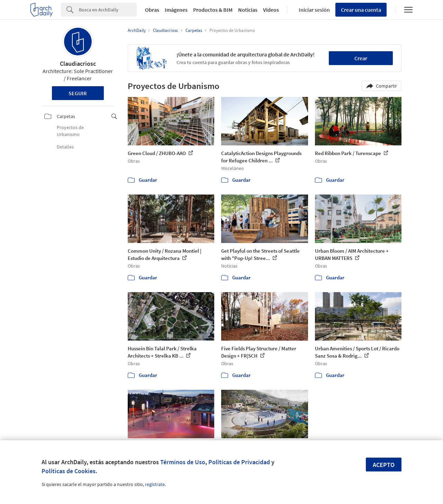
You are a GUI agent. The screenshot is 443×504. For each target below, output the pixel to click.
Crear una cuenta (361, 10)
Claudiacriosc (78, 64)
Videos (271, 10)
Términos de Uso (183, 462)
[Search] (108, 10)
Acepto (384, 465)
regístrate (155, 484)
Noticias (248, 10)
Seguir (78, 93)
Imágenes (176, 10)
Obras (152, 10)
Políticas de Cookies (69, 471)
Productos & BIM (213, 10)
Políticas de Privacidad (239, 462)
